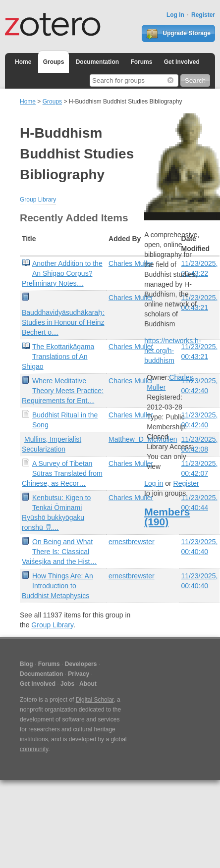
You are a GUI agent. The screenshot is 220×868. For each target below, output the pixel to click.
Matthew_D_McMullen (143, 439)
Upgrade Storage (178, 34)
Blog (27, 664)
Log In (175, 15)
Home (23, 62)
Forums (141, 62)
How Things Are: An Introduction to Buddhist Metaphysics (57, 586)
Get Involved (182, 62)
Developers (81, 664)
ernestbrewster (132, 542)
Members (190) (167, 517)
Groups (54, 62)
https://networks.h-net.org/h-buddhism (172, 351)
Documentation (97, 62)
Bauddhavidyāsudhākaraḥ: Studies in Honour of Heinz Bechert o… (63, 322)
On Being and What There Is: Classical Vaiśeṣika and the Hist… (59, 552)
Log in (154, 483)
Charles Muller (131, 263)
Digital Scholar (95, 700)
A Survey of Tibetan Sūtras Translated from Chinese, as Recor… (62, 473)
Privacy (79, 674)
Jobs (67, 684)
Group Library (38, 200)
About (88, 684)
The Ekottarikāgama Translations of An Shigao (58, 357)
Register (203, 15)
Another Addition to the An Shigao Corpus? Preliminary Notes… (62, 273)
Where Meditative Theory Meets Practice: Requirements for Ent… (63, 391)
